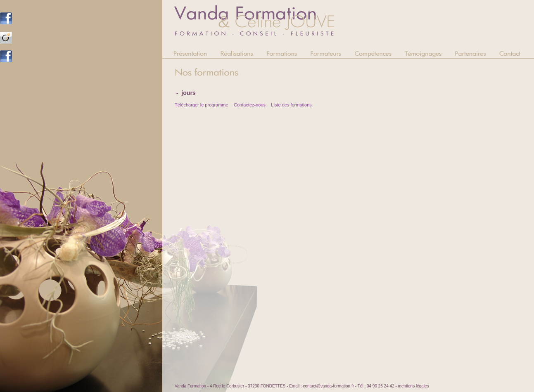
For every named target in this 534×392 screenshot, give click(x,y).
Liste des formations (291, 105)
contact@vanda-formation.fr (328, 386)
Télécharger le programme (202, 105)
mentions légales (414, 386)
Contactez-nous (250, 105)
